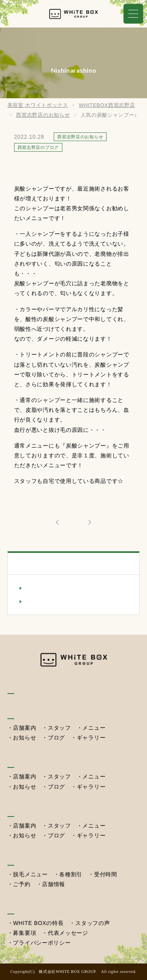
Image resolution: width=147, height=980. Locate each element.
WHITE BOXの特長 (38, 923)
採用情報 (21, 906)
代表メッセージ (68, 933)
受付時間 (106, 874)
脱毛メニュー (30, 874)
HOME (17, 686)
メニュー (94, 728)
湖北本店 (21, 760)
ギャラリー (91, 738)
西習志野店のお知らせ (56, 588)
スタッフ (59, 728)
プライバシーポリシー (42, 943)
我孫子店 (21, 711)
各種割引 (71, 874)
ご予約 (22, 884)
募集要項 (24, 933)
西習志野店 (24, 809)
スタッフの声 (93, 923)
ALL (73, 521)
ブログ (56, 738)
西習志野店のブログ (53, 601)
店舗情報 (54, 884)
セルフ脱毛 (24, 858)
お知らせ (24, 738)
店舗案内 (24, 728)
